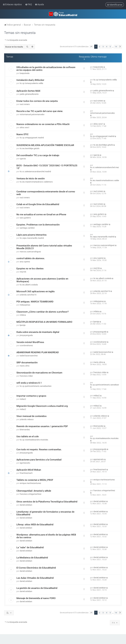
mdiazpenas (25, 305)
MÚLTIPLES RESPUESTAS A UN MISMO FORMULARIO (44, 322)
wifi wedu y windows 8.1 (29, 383)
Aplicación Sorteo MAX (28, 91)
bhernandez (25, 430)
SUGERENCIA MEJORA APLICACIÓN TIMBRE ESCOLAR (45, 145)
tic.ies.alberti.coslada (29, 285)
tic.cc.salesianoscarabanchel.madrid (35, 171)
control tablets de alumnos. (31, 258)
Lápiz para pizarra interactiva (31, 235)
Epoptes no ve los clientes (30, 268)
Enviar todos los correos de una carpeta (37, 101)
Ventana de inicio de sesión (31, 178)
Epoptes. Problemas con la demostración (38, 225)
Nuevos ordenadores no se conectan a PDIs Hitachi (43, 124)
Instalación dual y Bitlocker (30, 80)
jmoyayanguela (26, 335)
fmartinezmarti (26, 473)
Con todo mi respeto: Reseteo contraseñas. (39, 449)
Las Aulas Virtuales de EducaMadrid (35, 578)
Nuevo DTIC (22, 134)
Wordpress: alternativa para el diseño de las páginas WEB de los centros (46, 536)
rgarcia (23, 159)
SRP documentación (27, 362)
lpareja (23, 325)
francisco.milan (26, 376)
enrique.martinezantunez (30, 483)
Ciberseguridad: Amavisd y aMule (34, 491)
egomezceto (25, 463)
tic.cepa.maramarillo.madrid (32, 238)
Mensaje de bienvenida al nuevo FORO (36, 598)
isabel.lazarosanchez (29, 356)
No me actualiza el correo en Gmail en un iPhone (41, 214)
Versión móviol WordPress (30, 342)
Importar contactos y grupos (31, 396)
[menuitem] (29, 4)
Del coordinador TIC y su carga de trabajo (38, 155)
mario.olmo (25, 366)
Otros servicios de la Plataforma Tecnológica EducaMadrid (47, 502)
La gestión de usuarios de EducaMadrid (37, 588)
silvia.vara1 (25, 127)
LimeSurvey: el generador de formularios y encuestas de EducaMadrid (45, 513)
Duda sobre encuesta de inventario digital (38, 332)
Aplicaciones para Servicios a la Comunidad (39, 460)
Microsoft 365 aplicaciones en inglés (36, 291)
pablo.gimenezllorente (29, 94)
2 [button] (99, 47)
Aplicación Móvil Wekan (29, 470)
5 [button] (110, 47)
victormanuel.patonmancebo (32, 114)
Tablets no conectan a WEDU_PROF (35, 480)
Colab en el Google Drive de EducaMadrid (38, 204)
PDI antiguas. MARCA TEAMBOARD (35, 302)
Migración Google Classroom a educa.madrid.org (42, 406)
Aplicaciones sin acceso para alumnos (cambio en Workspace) (42, 280)
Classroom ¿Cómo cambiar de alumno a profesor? (43, 312)
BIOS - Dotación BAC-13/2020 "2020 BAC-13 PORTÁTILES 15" (47, 167)
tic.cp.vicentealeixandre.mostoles (34, 440)
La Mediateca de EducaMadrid (32, 558)
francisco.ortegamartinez (31, 494)
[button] (91, 47)
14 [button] (116, 47)
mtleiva (23, 315)
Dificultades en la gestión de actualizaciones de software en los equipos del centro (46, 69)
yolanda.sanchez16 (28, 295)
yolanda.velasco (27, 419)
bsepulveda (25, 73)
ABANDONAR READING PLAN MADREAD (38, 352)
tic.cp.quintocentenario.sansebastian (36, 386)
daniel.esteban (26, 505)
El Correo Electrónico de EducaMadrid (36, 568)
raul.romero (25, 104)
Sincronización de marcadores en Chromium (39, 373)
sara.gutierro (25, 218)
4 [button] (107, 47)
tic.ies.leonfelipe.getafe (30, 148)
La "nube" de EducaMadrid (30, 547)
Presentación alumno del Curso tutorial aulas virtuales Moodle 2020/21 (44, 247)
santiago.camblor (27, 228)
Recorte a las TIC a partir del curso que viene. (40, 111)
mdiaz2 (23, 399)
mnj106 (23, 272)
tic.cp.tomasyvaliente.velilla (31, 83)
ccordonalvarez (26, 345)
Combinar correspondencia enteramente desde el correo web (46, 193)
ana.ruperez (25, 262)
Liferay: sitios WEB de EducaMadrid (35, 525)
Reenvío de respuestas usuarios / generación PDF (42, 426)
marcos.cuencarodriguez (30, 252)
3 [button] (103, 47)
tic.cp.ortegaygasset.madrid (32, 138)
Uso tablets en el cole (28, 436)
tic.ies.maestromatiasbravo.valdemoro (36, 182)
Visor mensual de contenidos (31, 416)
